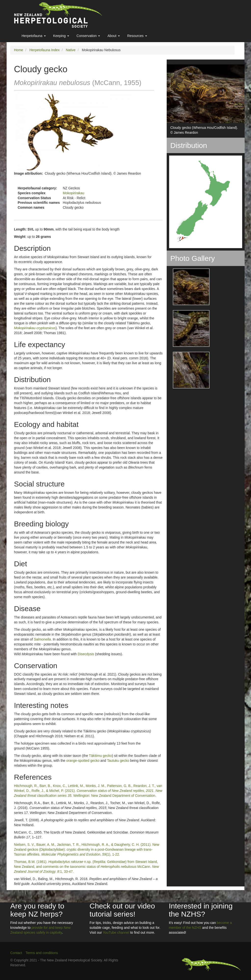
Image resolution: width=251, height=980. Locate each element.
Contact (16, 953)
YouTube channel (116, 932)
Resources (137, 36)
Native (71, 50)
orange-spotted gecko (83, 761)
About (113, 36)
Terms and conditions (42, 953)
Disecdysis (86, 654)
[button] (188, 287)
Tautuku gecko (118, 761)
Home (19, 50)
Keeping (61, 36)
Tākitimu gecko (100, 756)
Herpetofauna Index (44, 50)
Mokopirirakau (74, 193)
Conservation (88, 36)
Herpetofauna (34, 36)
